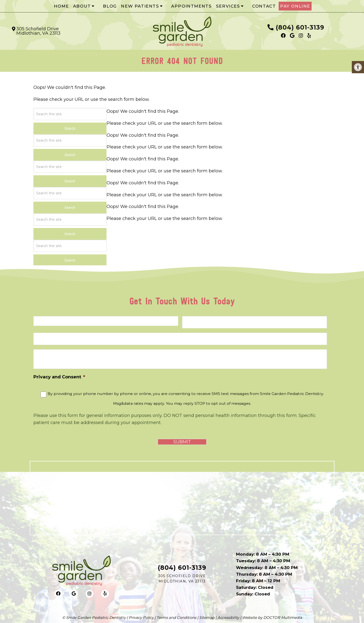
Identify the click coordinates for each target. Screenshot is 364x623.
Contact (264, 6)
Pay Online (295, 6)
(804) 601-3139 (300, 27)
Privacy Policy (141, 618)
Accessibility (228, 618)
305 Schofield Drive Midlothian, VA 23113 (38, 31)
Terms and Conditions (176, 618)
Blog (110, 6)
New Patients (140, 6)
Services (228, 6)
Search (70, 128)
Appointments (191, 6)
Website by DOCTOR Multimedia (272, 618)
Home (61, 6)
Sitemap (207, 618)
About (82, 6)
